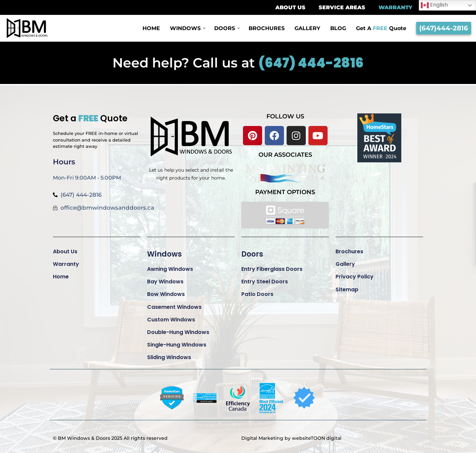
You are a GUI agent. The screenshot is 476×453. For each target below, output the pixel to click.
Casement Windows (174, 307)
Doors (252, 254)
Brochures (349, 251)
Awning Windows (170, 269)
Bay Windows (165, 282)
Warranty (66, 264)
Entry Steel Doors (265, 282)
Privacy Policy (355, 277)
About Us (65, 251)
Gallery (345, 264)
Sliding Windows (169, 357)
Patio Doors (257, 294)
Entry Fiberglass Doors (272, 269)
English (434, 5)
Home (61, 277)
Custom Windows (171, 320)
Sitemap (347, 289)
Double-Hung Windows (178, 332)
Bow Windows (166, 294)
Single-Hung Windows (177, 345)
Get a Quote (90, 118)
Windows (164, 254)
